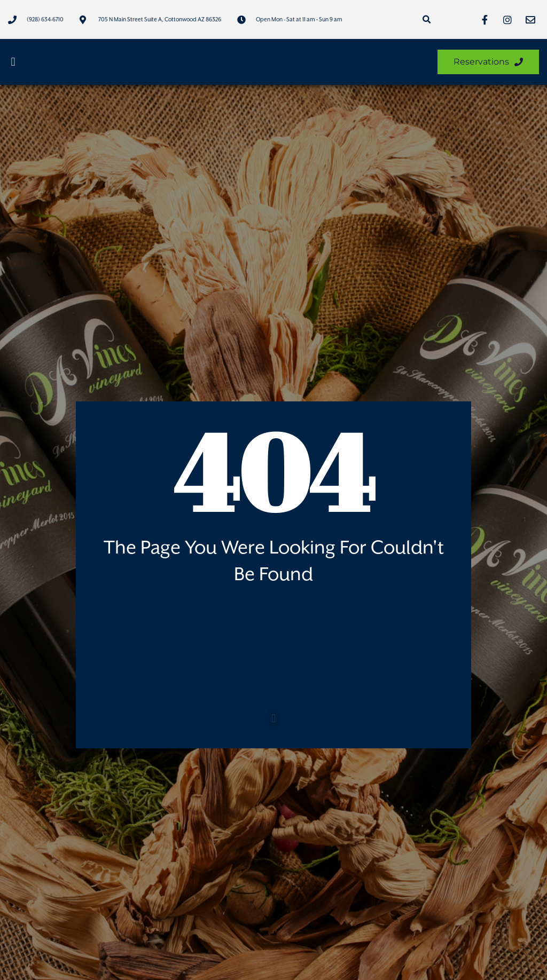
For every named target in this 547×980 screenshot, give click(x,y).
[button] (427, 19)
